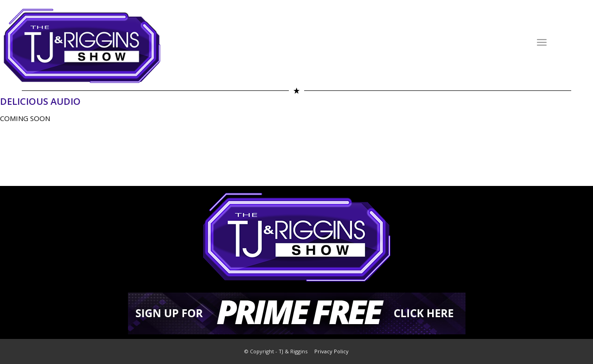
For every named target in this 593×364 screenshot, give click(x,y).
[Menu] (542, 42)
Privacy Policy (332, 351)
